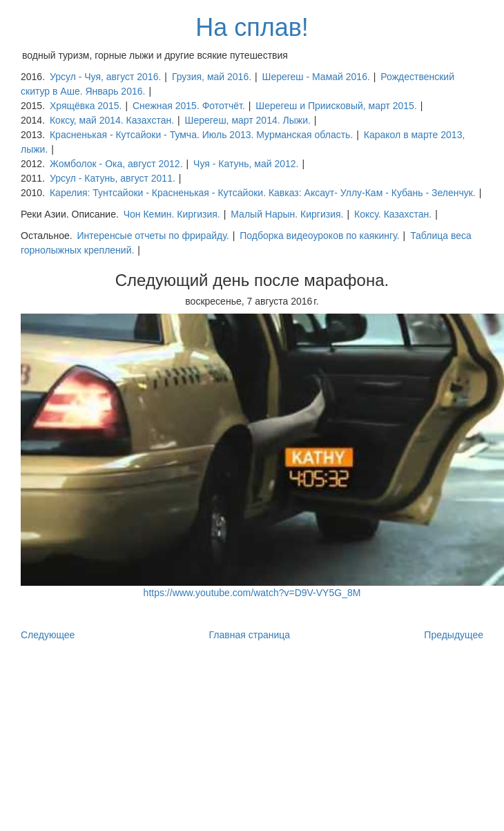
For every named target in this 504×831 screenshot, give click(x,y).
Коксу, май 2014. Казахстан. (112, 120)
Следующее (48, 635)
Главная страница (250, 635)
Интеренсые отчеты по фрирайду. (153, 236)
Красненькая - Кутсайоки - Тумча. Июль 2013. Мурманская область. (201, 135)
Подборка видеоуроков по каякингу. (319, 236)
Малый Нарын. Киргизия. (287, 214)
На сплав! (252, 27)
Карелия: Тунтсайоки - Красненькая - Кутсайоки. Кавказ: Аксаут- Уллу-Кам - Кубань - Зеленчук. (263, 193)
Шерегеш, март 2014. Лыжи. (248, 120)
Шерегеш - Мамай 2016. (316, 77)
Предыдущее (454, 635)
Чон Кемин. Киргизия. (172, 214)
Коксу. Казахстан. (393, 214)
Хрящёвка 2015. (86, 106)
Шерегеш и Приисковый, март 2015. (336, 106)
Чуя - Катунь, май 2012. (246, 164)
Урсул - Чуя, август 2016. (105, 77)
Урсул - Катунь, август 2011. (113, 178)
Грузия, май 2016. (212, 77)
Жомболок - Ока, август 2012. (116, 164)
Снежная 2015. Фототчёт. (189, 106)
